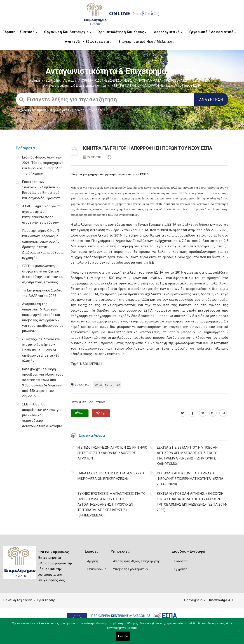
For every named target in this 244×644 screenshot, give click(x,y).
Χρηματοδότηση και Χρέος (122, 32)
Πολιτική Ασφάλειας (18, 600)
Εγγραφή (181, 569)
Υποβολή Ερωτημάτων (130, 569)
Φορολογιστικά (168, 32)
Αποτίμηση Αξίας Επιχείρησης (137, 561)
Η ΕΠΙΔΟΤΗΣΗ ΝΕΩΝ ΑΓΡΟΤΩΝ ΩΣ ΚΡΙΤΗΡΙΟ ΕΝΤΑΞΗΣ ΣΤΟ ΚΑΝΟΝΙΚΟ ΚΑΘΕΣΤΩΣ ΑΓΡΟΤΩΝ (113, 453)
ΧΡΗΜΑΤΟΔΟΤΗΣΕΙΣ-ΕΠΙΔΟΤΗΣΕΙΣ (107, 80)
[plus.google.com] (213, 413)
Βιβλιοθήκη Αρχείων (61, 80)
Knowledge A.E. (222, 600)
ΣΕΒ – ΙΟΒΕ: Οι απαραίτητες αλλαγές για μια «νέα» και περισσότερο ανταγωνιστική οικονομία (42, 415)
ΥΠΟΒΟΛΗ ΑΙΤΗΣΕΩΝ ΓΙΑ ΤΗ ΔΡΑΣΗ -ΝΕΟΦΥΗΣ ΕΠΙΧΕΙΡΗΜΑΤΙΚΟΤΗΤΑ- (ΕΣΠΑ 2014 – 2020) (190, 479)
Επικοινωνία (97, 569)
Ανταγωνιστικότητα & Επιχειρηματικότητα (74, 85)
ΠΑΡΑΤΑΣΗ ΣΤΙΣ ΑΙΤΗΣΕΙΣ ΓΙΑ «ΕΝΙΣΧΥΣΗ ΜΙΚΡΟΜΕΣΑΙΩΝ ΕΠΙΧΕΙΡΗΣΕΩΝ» (111, 476)
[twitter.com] (182, 413)
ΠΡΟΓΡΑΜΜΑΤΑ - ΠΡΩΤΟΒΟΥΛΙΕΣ (162, 80)
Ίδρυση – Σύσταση (20, 32)
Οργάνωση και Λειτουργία (68, 32)
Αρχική (34, 80)
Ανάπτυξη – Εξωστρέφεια (88, 42)
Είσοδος (181, 561)
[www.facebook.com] (193, 413)
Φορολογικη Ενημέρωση (67, 110)
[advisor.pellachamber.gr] (223, 413)
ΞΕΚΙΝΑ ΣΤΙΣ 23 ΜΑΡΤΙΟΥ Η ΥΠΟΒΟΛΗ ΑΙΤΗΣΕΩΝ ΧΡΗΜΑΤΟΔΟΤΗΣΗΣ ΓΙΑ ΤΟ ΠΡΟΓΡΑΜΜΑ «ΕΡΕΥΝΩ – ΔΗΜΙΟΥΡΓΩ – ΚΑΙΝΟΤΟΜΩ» (188, 456)
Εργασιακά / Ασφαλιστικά (213, 32)
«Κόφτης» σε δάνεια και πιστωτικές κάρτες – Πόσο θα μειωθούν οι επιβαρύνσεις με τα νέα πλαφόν (41, 350)
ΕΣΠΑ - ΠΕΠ (201, 80)
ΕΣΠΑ (98, 385)
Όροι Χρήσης (46, 600)
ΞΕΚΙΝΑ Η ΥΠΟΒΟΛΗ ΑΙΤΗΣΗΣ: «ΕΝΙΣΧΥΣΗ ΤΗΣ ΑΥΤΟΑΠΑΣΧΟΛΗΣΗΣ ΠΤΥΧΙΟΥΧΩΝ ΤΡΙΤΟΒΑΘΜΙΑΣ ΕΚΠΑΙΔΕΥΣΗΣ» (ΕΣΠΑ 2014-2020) (192, 502)
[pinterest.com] (203, 413)
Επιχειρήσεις (96, 110)
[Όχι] (238, 633)
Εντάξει (123, 636)
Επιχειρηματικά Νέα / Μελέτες (146, 42)
